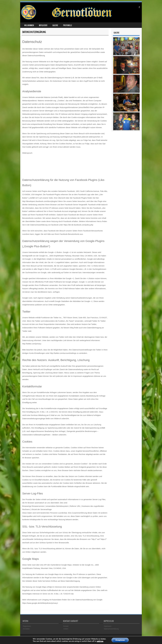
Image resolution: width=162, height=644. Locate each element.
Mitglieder (43, 25)
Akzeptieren (120, 640)
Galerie (55, 25)
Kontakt (66, 626)
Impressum (108, 626)
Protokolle (68, 25)
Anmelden (26, 629)
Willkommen (29, 25)
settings (100, 641)
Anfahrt (66, 629)
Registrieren (27, 626)
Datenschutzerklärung (111, 629)
